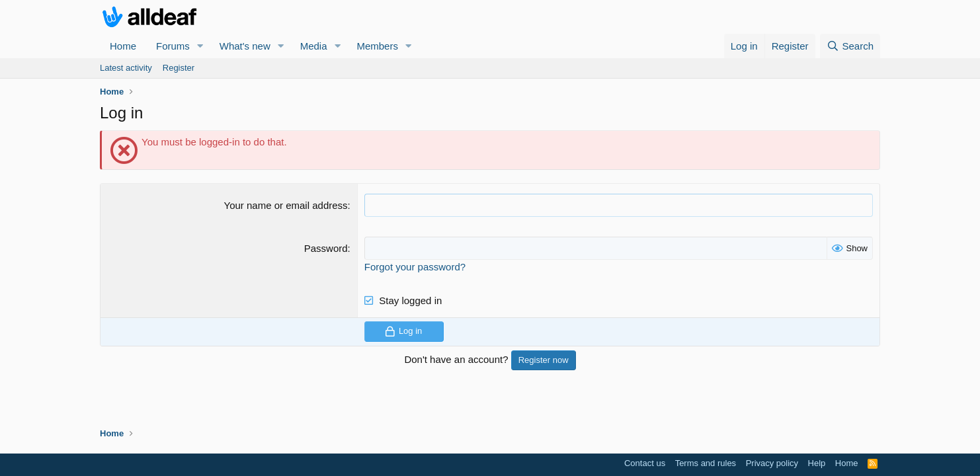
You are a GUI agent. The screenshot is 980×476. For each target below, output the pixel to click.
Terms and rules (706, 463)
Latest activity (126, 68)
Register (179, 68)
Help (817, 463)
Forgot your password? (415, 267)
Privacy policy (772, 463)
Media (314, 46)
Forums (173, 46)
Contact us (645, 463)
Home (123, 46)
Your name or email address (286, 205)
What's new (245, 46)
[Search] (850, 46)
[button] (200, 46)
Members (377, 46)
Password (326, 248)
